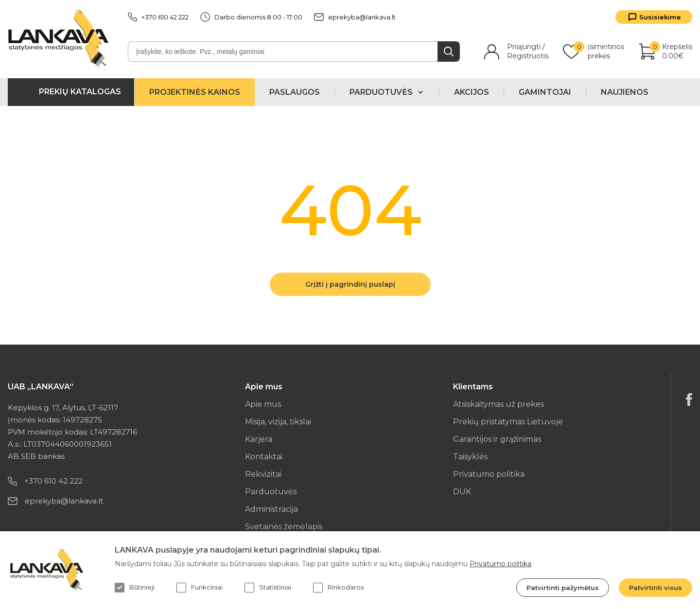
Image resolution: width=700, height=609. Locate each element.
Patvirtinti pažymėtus (563, 588)
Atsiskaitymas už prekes (499, 404)
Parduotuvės (271, 492)
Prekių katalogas (80, 92)
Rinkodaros (338, 588)
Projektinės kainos (195, 92)
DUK (462, 492)
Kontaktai (264, 457)
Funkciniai (200, 588)
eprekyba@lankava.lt (355, 17)
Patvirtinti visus (656, 588)
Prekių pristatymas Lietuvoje (508, 422)
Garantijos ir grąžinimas (497, 439)
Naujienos (625, 92)
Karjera (259, 439)
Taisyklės (470, 457)
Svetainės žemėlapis (284, 527)
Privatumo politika (489, 474)
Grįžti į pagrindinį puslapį (350, 284)
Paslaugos (295, 92)
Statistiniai (268, 588)
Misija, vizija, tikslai (278, 422)
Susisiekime (660, 17)
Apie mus (263, 404)
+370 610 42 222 (158, 17)
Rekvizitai (263, 474)
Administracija (271, 509)
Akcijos (472, 92)
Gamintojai (545, 92)
